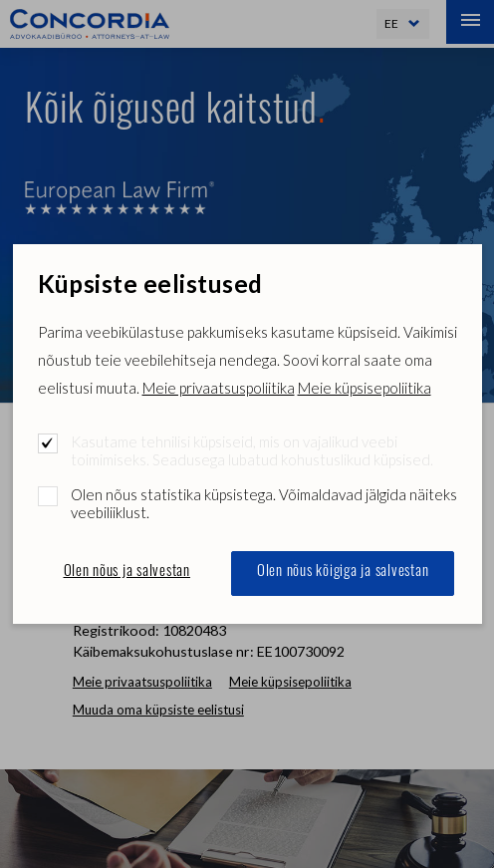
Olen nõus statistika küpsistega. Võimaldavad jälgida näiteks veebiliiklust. (264, 503)
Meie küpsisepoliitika (365, 388)
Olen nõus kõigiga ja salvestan (343, 573)
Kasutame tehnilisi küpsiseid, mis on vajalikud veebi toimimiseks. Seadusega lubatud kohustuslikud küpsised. (252, 450)
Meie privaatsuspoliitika (219, 388)
